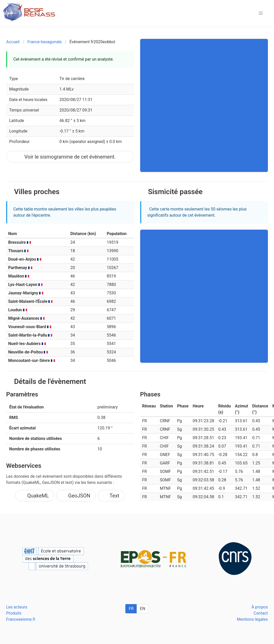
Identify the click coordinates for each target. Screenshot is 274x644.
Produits (14, 613)
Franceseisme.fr (21, 619)
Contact (261, 613)
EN (143, 609)
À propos (260, 607)
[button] (261, 13)
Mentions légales (252, 619)
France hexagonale (45, 42)
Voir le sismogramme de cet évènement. (70, 157)
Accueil (13, 42)
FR (131, 609)
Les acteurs (17, 607)
